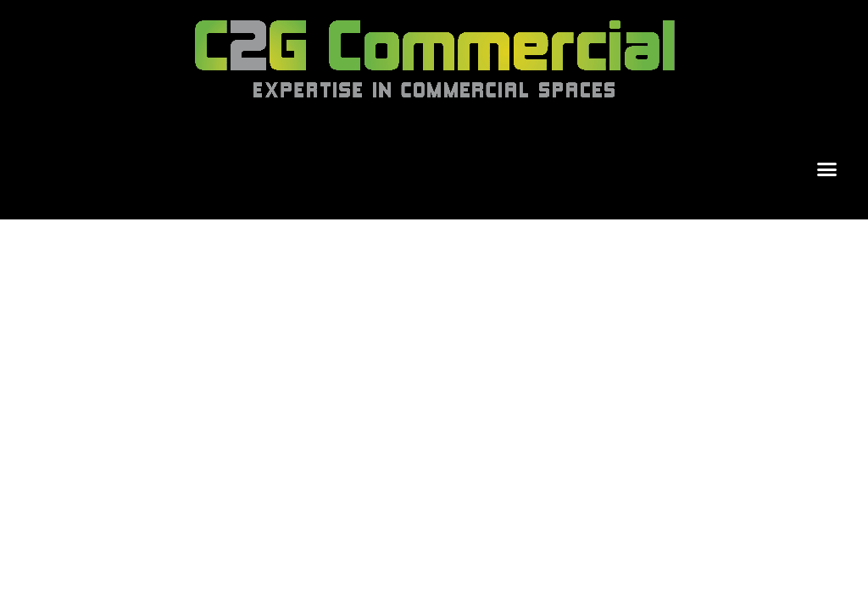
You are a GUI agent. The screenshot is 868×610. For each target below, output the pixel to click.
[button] (827, 169)
